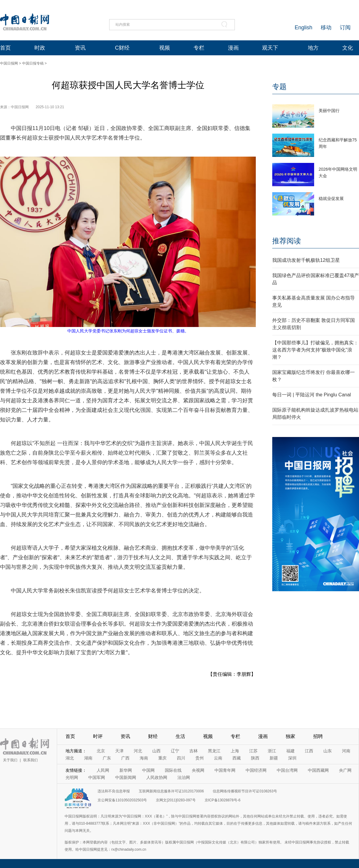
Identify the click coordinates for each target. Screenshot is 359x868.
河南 (346, 751)
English (304, 27)
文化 (348, 48)
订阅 (345, 27)
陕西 (255, 758)
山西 (156, 751)
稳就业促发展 (331, 198)
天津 (119, 751)
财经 (153, 736)
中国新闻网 (126, 777)
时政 (40, 48)
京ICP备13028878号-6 (223, 800)
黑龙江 (214, 751)
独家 (290, 736)
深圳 (292, 758)
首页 (5, 48)
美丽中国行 (329, 111)
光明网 (72, 777)
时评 (98, 736)
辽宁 (175, 751)
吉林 (194, 751)
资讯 (80, 48)
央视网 (198, 770)
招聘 (318, 736)
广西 (125, 758)
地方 (313, 48)
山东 (328, 751)
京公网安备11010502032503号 (122, 800)
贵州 (200, 758)
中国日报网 (9, 63)
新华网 (126, 770)
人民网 (103, 770)
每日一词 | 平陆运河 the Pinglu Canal (312, 395)
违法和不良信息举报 (114, 791)
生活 (180, 736)
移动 (326, 27)
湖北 (70, 758)
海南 (144, 758)
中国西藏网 (318, 770)
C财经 (122, 48)
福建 (290, 751)
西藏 (237, 758)
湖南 (88, 758)
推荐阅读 (287, 241)
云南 (218, 758)
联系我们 (31, 760)
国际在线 (173, 770)
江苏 (253, 751)
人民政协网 (157, 777)
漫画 (233, 48)
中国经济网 (256, 770)
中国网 (148, 770)
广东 (107, 758)
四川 (181, 758)
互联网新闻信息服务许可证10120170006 (171, 791)
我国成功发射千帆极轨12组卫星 (306, 260)
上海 (235, 751)
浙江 (272, 751)
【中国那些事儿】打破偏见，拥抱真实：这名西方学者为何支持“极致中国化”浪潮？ (315, 350)
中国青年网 (225, 770)
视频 (165, 48)
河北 (138, 751)
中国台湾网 (287, 770)
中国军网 (97, 777)
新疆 (274, 758)
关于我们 (10, 760)
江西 (309, 751)
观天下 (270, 48)
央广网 (345, 770)
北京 (101, 751)
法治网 (184, 777)
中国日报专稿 (33, 63)
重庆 (162, 758)
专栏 (199, 48)
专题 (279, 87)
